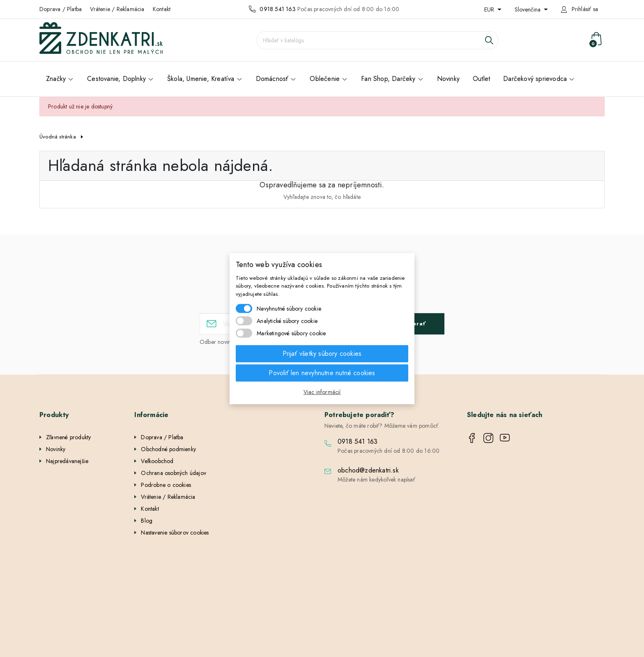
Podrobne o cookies (166, 485)
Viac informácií (322, 392)
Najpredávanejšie (67, 461)
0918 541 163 (277, 9)
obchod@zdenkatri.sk (368, 470)
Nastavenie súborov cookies (175, 533)
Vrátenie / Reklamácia (117, 9)
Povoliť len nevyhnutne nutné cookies (322, 373)
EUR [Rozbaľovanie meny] (490, 9)
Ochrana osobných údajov (174, 473)
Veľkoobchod (157, 461)
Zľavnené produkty (68, 437)
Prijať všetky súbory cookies (322, 354)
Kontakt (162, 9)
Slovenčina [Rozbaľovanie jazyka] (528, 9)
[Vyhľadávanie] (377, 40)
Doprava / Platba (61, 9)
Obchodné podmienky (168, 449)
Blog (147, 521)
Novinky (56, 449)
